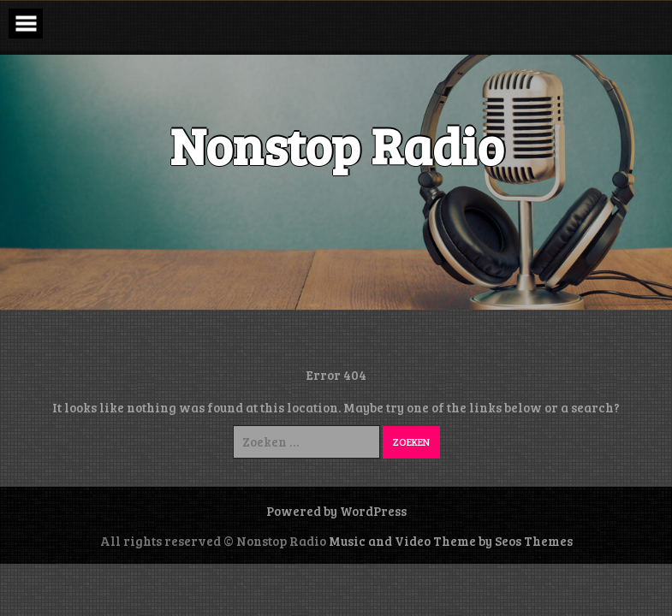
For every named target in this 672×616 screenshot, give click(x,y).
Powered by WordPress (336, 511)
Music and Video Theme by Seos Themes (451, 541)
